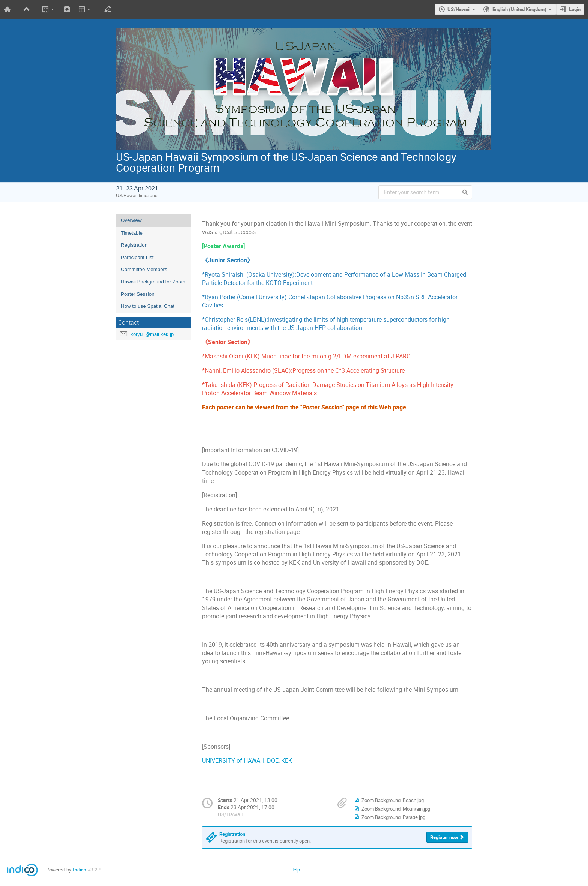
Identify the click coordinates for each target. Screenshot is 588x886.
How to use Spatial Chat (148, 306)
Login (575, 9)
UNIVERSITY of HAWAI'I (233, 761)
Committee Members (144, 269)
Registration (134, 245)
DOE (273, 761)
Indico (80, 870)
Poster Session (138, 294)
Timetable (132, 233)
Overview (131, 220)
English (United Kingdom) (519, 9)
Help (295, 870)
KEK (287, 761)
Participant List (137, 257)
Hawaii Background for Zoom (153, 282)
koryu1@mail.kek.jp (152, 334)
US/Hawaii (459, 9)
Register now (444, 837)
